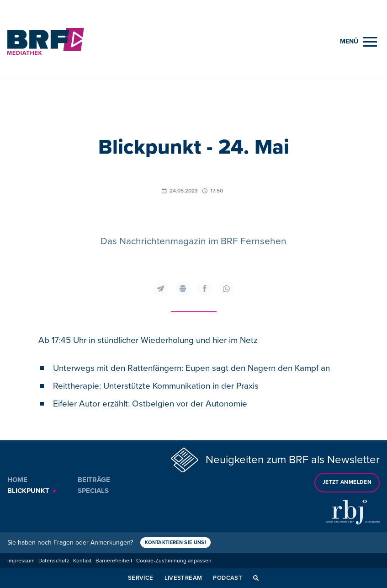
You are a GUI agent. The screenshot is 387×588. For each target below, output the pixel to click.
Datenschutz (54, 561)
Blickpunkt (28, 491)
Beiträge (94, 480)
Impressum (21, 561)
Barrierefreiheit (114, 561)
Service (141, 578)
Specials (93, 491)
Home (17, 480)
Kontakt (82, 561)
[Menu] (358, 42)
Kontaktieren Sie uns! (175, 543)
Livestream (183, 578)
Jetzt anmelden (347, 482)
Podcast (228, 578)
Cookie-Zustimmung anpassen (174, 561)
